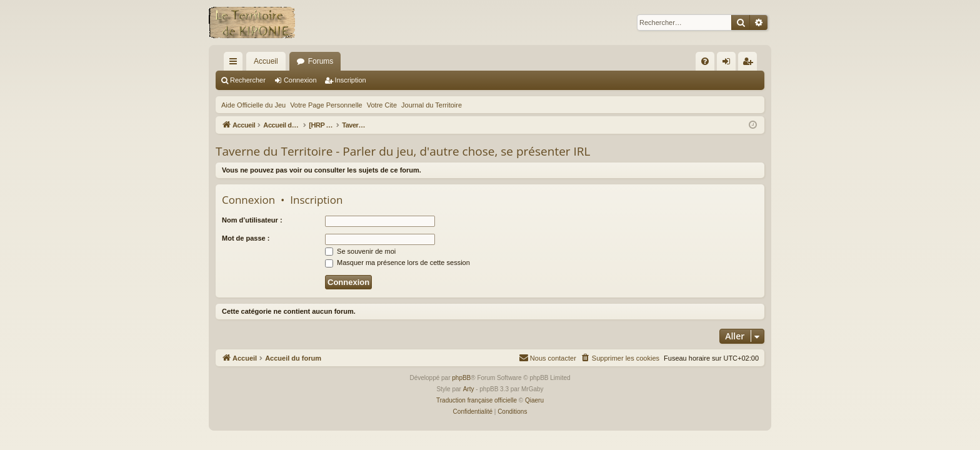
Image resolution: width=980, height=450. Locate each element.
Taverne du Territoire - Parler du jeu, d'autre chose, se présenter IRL (403, 151)
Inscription (351, 80)
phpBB (461, 378)
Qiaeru (534, 400)
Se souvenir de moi (360, 251)
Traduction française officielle (477, 400)
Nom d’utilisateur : (252, 220)
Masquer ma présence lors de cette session (397, 262)
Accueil (266, 61)
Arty (469, 389)
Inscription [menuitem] (750, 64)
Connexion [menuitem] (729, 64)
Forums (321, 61)
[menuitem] (705, 61)
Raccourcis (236, 64)
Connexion (300, 80)
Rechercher (248, 80)
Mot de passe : (246, 238)
